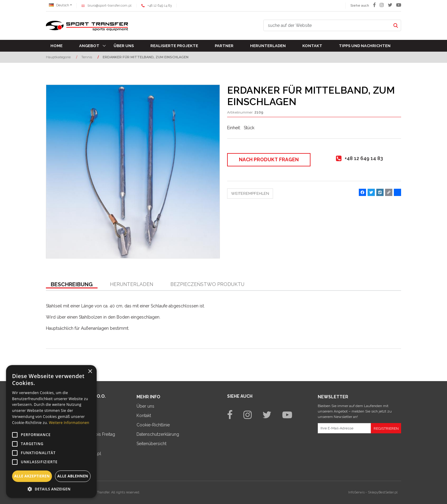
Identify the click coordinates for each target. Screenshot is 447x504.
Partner (224, 46)
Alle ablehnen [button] (73, 476)
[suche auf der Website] (327, 25)
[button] (72, 285)
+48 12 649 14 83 (159, 6)
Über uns (124, 46)
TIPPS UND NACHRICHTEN (365, 46)
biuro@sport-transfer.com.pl (109, 6)
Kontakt (312, 46)
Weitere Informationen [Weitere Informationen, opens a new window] (69, 423)
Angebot (89, 46)
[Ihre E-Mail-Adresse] (344, 428)
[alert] (51, 432)
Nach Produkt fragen (269, 160)
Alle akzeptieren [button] (32, 476)
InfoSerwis (356, 492)
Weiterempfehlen (250, 193)
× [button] (90, 372)
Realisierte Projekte (174, 46)
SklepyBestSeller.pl (383, 492)
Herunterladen (268, 46)
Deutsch (59, 5)
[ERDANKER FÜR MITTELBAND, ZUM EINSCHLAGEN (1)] (133, 172)
